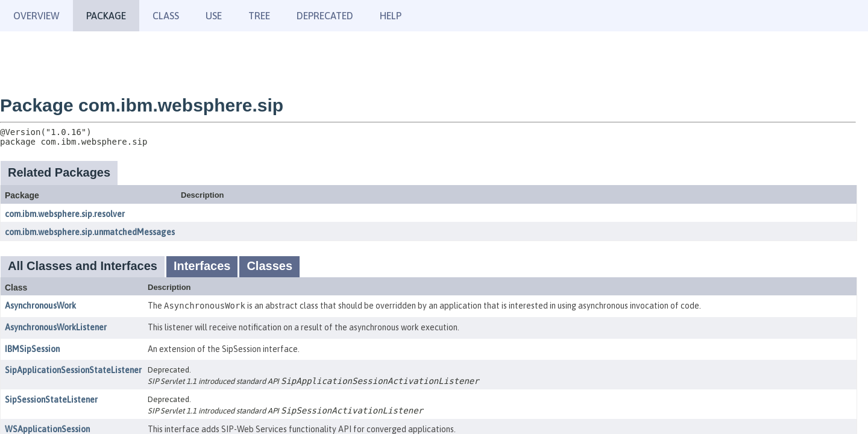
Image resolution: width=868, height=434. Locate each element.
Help (391, 16)
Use (214, 16)
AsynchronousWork (40, 306)
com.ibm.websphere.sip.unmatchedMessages (90, 232)
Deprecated (325, 16)
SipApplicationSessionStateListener (73, 370)
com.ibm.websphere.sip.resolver (65, 214)
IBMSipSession (32, 349)
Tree (259, 16)
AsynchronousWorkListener (56, 327)
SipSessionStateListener (51, 400)
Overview (36, 16)
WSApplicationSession (47, 429)
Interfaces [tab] (202, 266)
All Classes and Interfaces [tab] (83, 266)
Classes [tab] (269, 266)
